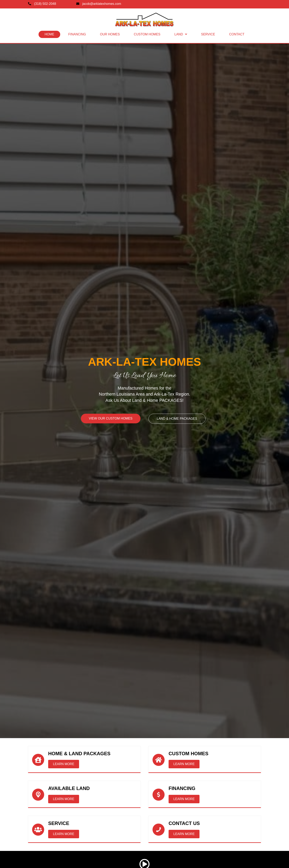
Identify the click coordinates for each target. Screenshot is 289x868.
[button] (64, 764)
